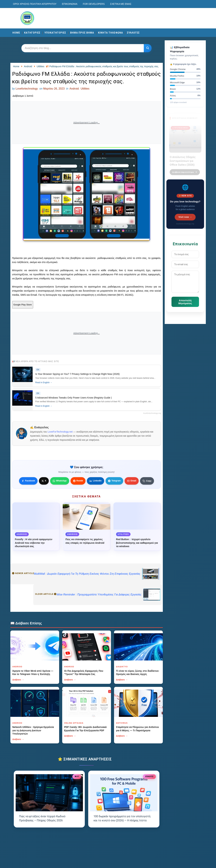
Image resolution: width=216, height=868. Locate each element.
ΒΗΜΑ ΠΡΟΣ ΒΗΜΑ (82, 33)
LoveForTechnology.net (60, 432)
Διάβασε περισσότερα (185, 170)
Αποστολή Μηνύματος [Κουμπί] (185, 302)
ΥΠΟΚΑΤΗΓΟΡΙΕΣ (55, 33)
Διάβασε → (18, 680)
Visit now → (185, 217)
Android (74, 89)
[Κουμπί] (148, 48)
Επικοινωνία (70, 4)
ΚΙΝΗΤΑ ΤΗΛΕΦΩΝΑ (110, 33)
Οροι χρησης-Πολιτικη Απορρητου (35, 4)
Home (16, 33)
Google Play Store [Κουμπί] (23, 305)
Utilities (85, 89)
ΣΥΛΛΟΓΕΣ (133, 33)
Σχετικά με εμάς (121, 4)
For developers (94, 4)
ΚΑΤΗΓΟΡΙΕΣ (32, 33)
